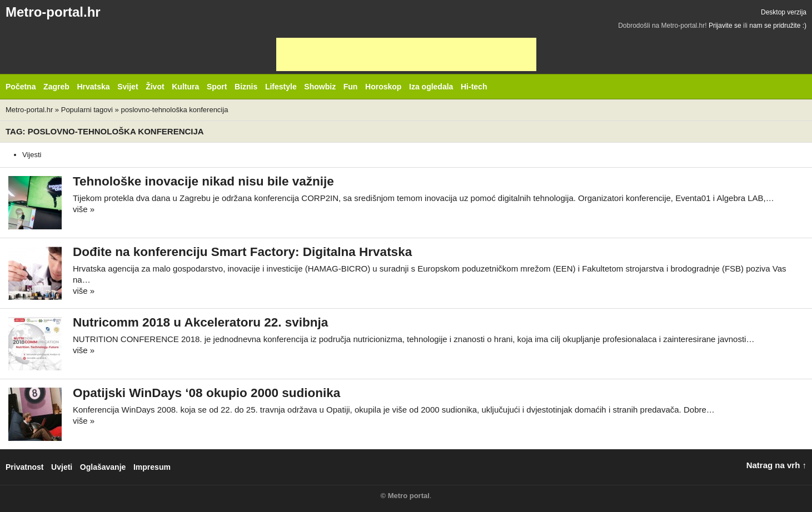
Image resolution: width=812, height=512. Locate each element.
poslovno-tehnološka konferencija (174, 110)
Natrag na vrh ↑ (776, 465)
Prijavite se (725, 26)
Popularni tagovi (87, 110)
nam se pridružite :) (778, 26)
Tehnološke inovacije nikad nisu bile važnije (203, 181)
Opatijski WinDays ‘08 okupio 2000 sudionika (206, 393)
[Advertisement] (406, 54)
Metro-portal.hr (53, 12)
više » (84, 209)
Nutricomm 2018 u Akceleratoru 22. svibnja (200, 322)
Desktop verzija (784, 12)
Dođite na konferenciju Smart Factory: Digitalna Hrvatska (242, 252)
